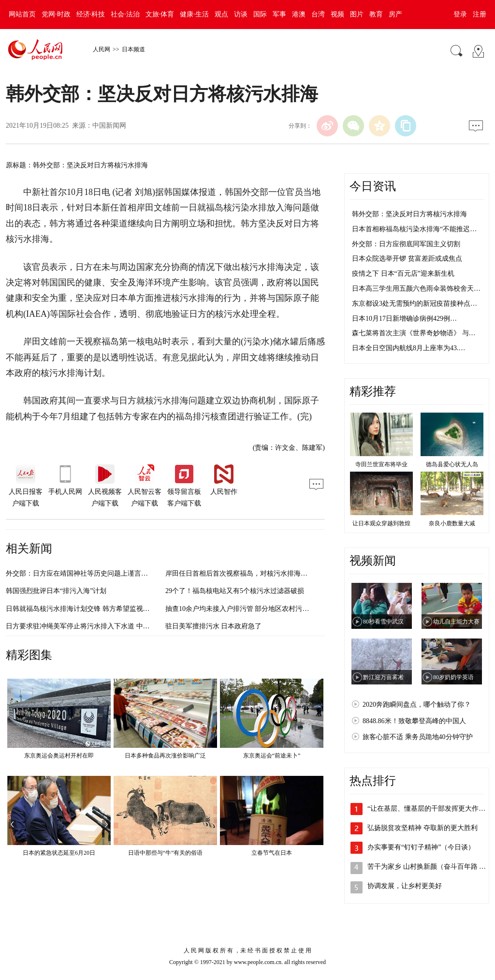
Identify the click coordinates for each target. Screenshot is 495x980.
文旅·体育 (160, 14)
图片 (357, 14)
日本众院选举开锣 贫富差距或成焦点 (407, 259)
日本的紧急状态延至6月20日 (59, 853)
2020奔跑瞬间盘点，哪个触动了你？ (417, 705)
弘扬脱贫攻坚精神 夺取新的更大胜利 (422, 828)
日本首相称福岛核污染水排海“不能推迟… (414, 229)
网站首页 (22, 14)
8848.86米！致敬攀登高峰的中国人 (414, 721)
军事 (279, 14)
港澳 (299, 14)
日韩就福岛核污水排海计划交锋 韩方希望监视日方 (81, 609)
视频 (337, 14)
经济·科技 (91, 14)
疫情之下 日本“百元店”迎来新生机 (403, 274)
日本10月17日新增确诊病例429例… (404, 319)
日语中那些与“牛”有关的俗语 (166, 853)
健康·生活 (194, 14)
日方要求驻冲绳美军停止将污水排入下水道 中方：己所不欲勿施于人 (108, 626)
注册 (480, 14)
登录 (460, 14)
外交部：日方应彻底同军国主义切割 (406, 244)
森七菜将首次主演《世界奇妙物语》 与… (414, 333)
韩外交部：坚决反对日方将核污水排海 (409, 214)
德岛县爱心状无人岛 (452, 464)
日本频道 (133, 49)
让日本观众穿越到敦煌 (381, 523)
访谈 (241, 14)
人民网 (102, 49)
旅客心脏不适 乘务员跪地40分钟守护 (418, 737)
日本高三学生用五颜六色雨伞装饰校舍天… (416, 289)
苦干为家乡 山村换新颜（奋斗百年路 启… (430, 867)
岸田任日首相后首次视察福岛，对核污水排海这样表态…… (253, 573)
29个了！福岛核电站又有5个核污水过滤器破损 (235, 591)
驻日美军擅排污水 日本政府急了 (214, 626)
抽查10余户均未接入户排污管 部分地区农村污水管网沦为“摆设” (261, 609)
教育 (376, 14)
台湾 (318, 14)
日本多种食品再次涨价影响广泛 (165, 756)
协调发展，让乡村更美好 (405, 886)
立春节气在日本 (272, 853)
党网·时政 (56, 14)
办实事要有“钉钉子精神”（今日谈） (421, 847)
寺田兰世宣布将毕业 (381, 464)
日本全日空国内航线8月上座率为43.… (409, 348)
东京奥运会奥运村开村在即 (59, 756)
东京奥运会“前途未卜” (272, 756)
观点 (221, 14)
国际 (260, 14)
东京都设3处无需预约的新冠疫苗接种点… (415, 304)
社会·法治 (125, 14)
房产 (395, 14)
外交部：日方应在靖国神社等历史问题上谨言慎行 (80, 573)
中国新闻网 (109, 126)
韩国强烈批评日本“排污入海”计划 (56, 591)
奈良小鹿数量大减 (452, 523)
